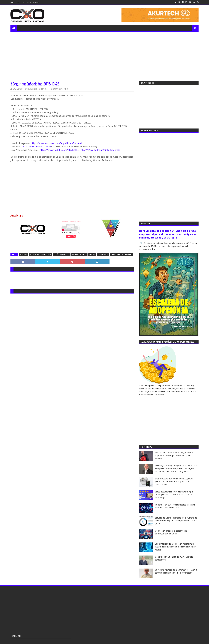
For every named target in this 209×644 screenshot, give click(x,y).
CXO (24, 2)
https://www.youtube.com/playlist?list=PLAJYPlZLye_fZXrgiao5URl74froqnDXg (80, 150)
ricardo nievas (79, 254)
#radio (23, 254)
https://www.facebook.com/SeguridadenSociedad (56, 143)
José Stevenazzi (61, 254)
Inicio (12, 2)
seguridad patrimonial (121, 254)
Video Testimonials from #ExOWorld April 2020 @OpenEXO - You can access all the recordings (174, 495)
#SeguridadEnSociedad (40, 254)
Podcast (36, 2)
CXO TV (29, 2)
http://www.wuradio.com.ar (37, 147)
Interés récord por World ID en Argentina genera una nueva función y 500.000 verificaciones (174, 482)
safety (92, 254)
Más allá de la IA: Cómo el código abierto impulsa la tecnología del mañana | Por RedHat (174, 456)
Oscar (18, 2)
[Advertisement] (104, 54)
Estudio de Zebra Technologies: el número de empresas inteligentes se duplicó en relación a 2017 (176, 521)
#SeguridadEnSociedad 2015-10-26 (35, 84)
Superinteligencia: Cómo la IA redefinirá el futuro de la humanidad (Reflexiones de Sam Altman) (176, 547)
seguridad (103, 254)
